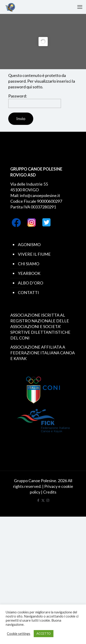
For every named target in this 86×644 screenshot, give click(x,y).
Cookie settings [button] (19, 634)
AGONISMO (29, 244)
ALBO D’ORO (31, 283)
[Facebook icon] (38, 500)
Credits (50, 492)
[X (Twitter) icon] (43, 500)
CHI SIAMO (29, 264)
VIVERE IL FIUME (34, 254)
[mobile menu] (80, 7)
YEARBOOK (29, 273)
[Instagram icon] (48, 500)
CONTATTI (28, 292)
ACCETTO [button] (44, 633)
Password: (35, 101)
